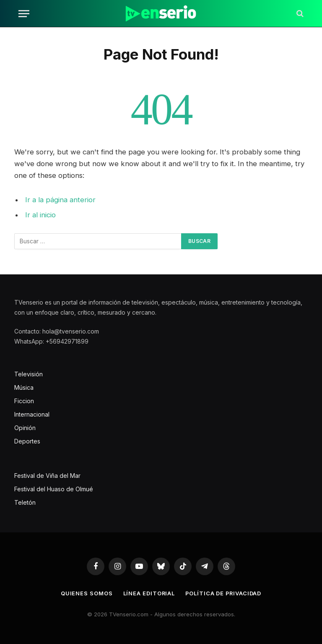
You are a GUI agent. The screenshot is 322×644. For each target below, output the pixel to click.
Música (24, 387)
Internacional (32, 414)
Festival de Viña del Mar (47, 476)
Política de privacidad (223, 593)
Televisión (29, 374)
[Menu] (24, 14)
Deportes (27, 441)
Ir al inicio (40, 215)
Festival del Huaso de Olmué (54, 489)
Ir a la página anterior (60, 200)
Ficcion (24, 401)
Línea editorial (149, 593)
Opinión (25, 428)
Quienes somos (86, 593)
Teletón (25, 502)
